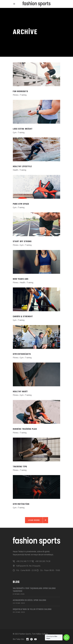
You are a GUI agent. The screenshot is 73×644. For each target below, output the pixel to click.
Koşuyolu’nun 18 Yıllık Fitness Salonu (32, 609)
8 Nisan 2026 (19, 594)
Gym (15, 132)
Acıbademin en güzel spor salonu (30, 600)
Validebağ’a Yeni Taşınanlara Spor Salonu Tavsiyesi (34, 590)
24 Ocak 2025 (19, 603)
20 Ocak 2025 (19, 612)
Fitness (16, 95)
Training (23, 95)
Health (15, 170)
